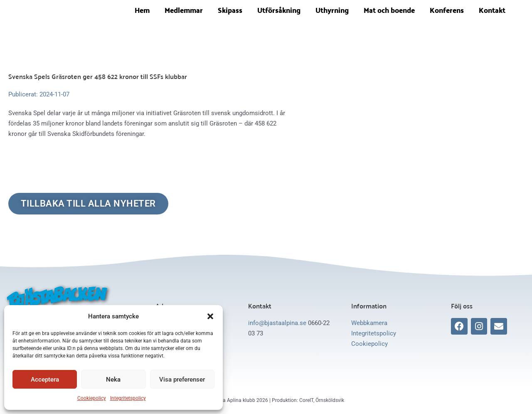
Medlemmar (184, 10)
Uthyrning (332, 10)
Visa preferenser (182, 379)
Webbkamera (369, 323)
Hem (142, 10)
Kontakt (492, 10)
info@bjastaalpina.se (277, 323)
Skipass (230, 10)
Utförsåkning (279, 10)
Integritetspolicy (128, 398)
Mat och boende (389, 10)
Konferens (447, 10)
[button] (210, 316)
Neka (113, 379)
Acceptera (45, 379)
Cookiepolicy (92, 398)
